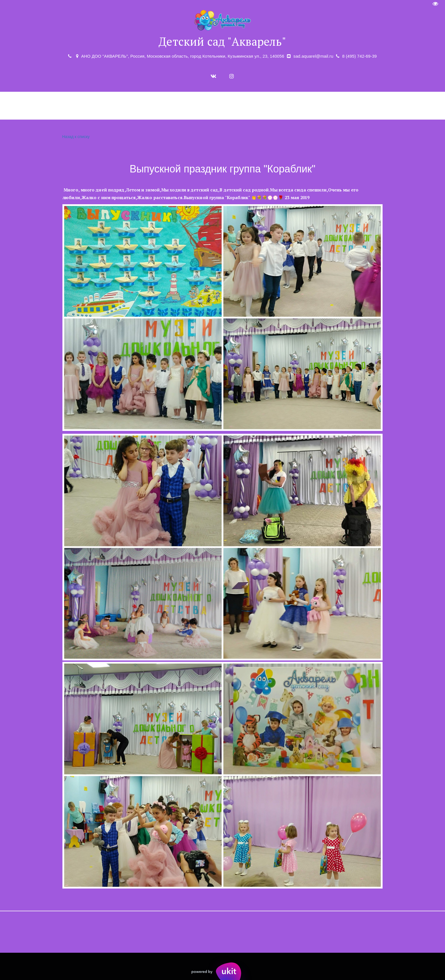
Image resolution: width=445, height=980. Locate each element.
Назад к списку (75, 137)
